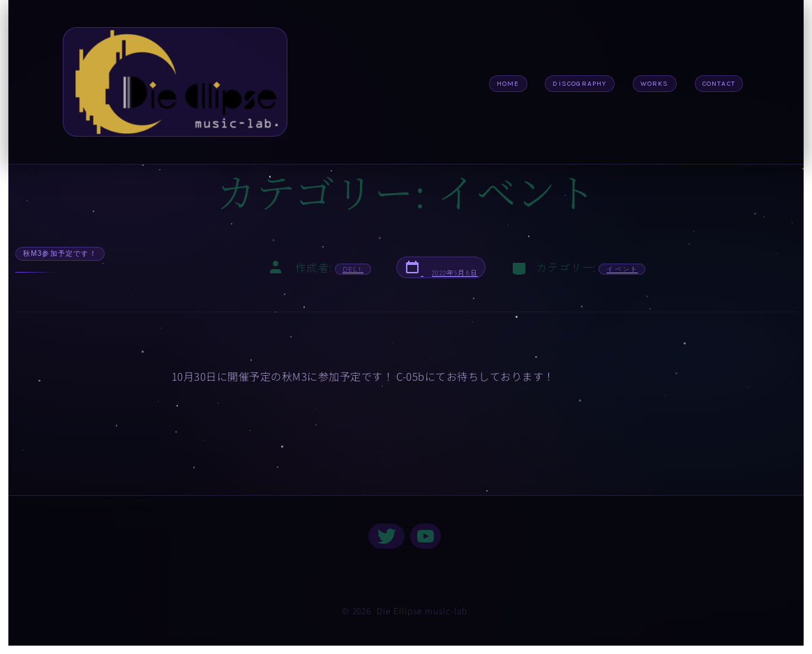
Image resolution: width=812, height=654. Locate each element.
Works (655, 84)
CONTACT (719, 84)
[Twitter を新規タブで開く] (386, 536)
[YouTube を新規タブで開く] (426, 536)
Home (508, 84)
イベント (622, 269)
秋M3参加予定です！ (60, 253)
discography (579, 84)
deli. (353, 269)
